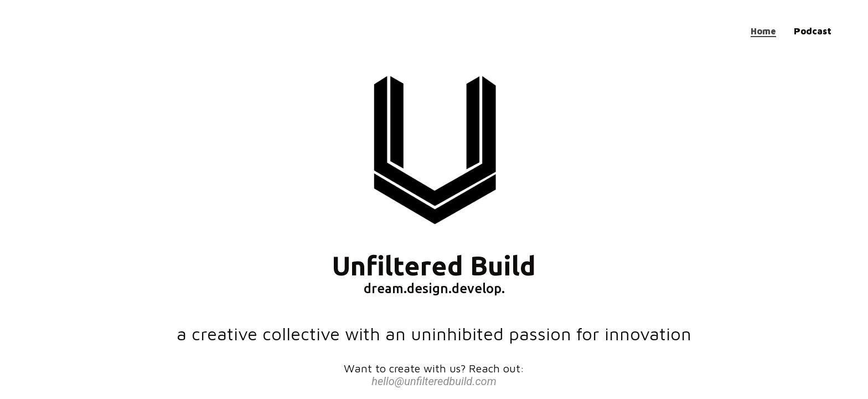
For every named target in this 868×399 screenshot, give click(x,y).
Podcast (813, 31)
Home (763, 31)
